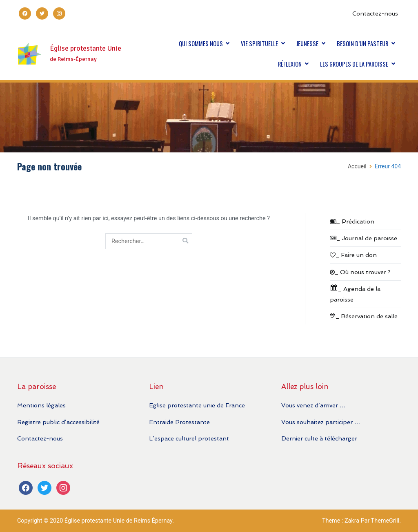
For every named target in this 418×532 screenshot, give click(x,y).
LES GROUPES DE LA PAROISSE (354, 64)
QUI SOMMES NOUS (201, 44)
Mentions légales (41, 405)
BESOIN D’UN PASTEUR (362, 44)
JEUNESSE (307, 44)
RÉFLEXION (290, 64)
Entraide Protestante (179, 422)
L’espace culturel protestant (189, 438)
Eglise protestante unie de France (197, 405)
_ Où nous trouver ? (360, 272)
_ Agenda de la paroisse (355, 293)
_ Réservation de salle (364, 316)
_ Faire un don (353, 255)
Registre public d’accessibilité (58, 422)
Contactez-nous (375, 13)
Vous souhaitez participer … (321, 422)
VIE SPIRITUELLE (259, 44)
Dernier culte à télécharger (319, 438)
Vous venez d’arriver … (313, 405)
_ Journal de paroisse (364, 238)
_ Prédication (352, 221)
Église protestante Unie (86, 48)
